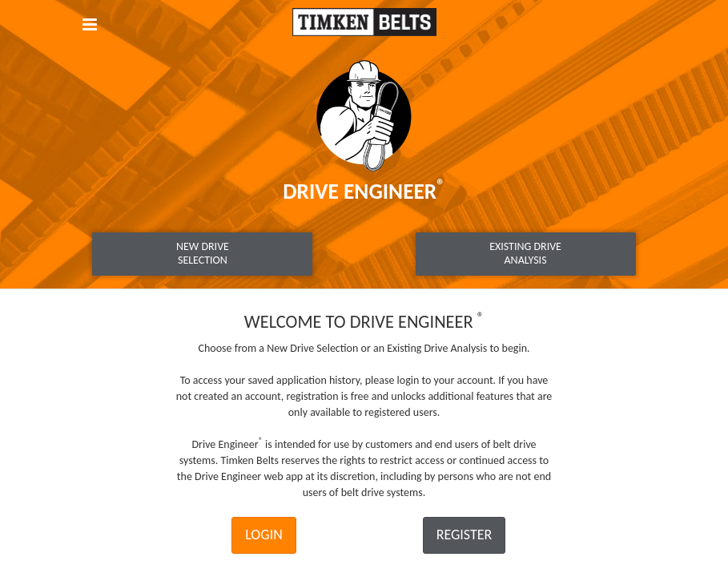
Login (264, 535)
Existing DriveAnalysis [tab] (525, 253)
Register (465, 535)
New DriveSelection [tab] (203, 253)
